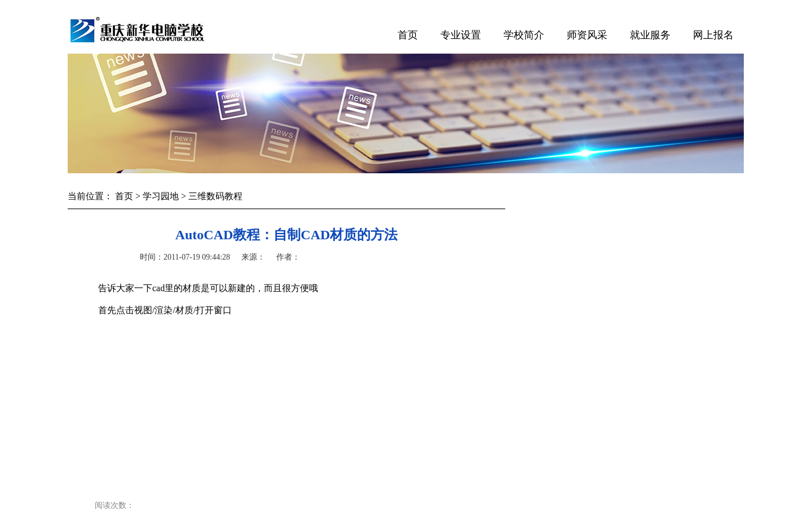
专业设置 (461, 35)
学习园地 (161, 196)
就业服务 (650, 35)
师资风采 (587, 35)
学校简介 (524, 35)
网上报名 (713, 35)
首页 (408, 35)
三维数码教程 (215, 196)
